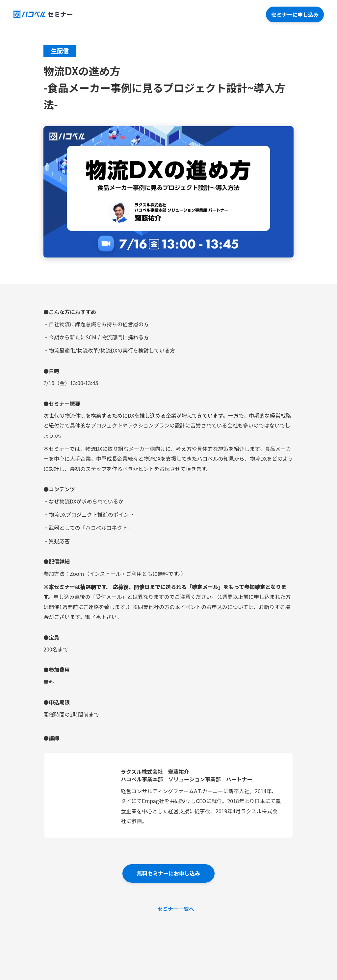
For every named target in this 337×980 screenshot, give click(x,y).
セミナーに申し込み (295, 14)
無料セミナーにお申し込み (168, 873)
